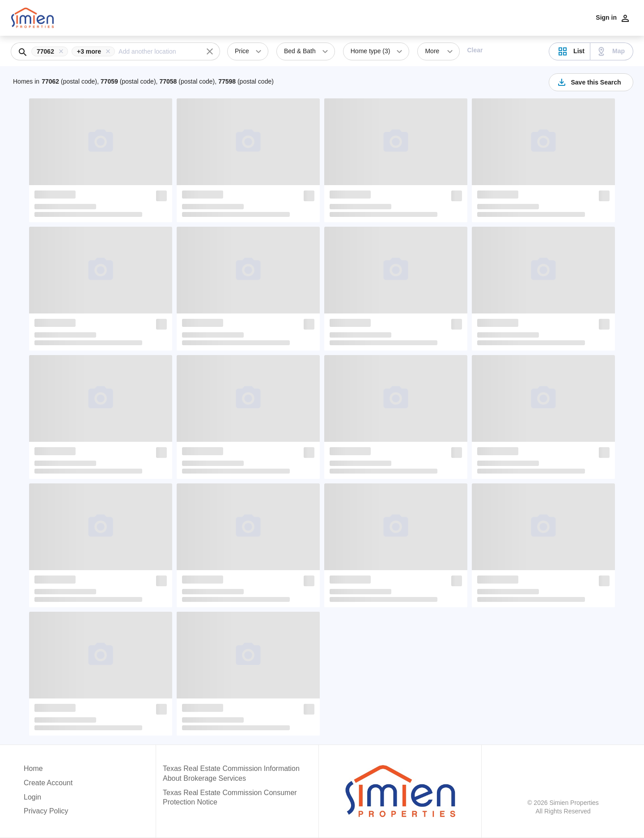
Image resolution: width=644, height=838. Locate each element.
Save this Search (589, 82)
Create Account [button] (48, 783)
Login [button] (32, 797)
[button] (51, 51)
